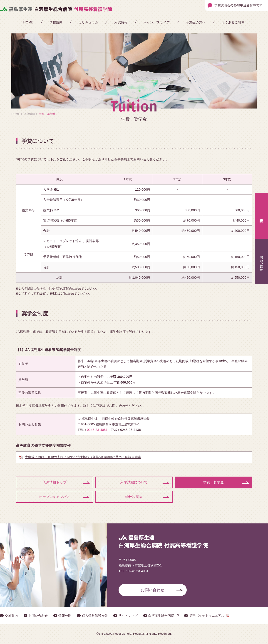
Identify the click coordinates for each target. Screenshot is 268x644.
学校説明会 (134, 497)
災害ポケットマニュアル (207, 616)
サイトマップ (128, 616)
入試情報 (121, 22)
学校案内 (56, 22)
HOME (28, 22)
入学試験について (134, 483)
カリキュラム (88, 22)
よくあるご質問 (233, 22)
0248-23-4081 (97, 430)
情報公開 (65, 616)
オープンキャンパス (55, 497)
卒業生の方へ (196, 22)
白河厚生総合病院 (161, 616)
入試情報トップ (55, 483)
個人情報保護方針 (95, 616)
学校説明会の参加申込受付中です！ (240, 5)
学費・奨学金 (214, 483)
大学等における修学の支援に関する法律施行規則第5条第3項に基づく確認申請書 (83, 457)
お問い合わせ (153, 591)
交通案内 (11, 616)
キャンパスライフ (157, 22)
